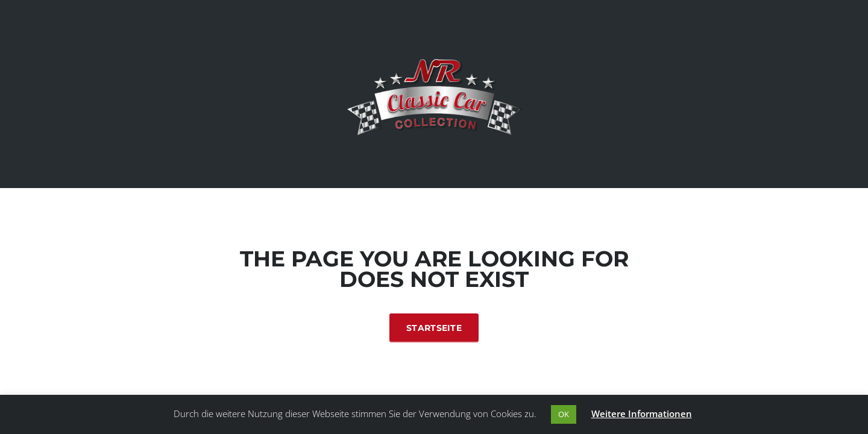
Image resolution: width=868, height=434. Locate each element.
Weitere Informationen (642, 414)
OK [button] (564, 414)
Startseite (434, 328)
